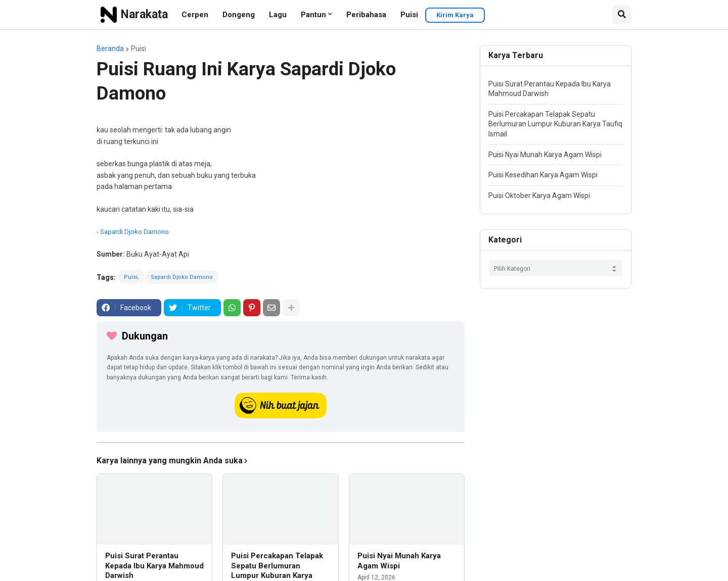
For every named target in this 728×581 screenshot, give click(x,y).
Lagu (278, 15)
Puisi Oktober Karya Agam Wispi (539, 196)
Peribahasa (366, 15)
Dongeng (239, 15)
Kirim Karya (455, 15)
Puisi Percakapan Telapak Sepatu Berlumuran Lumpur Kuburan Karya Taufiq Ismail (555, 124)
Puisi (409, 15)
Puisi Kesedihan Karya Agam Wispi (543, 175)
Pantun (313, 15)
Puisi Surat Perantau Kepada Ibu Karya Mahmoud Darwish (154, 566)
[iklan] (281, 443)
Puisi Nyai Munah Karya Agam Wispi (399, 561)
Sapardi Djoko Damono (134, 232)
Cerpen (195, 15)
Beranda (110, 49)
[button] (622, 15)
